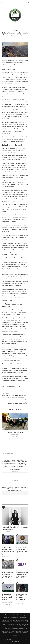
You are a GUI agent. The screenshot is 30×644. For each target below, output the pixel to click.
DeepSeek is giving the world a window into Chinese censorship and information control (22, 598)
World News (15, 31)
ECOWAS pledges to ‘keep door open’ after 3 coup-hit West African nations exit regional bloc (22, 549)
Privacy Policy (21, 615)
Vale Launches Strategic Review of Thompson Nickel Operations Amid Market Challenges (7, 574)
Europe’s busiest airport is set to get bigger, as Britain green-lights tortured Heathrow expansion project (7, 598)
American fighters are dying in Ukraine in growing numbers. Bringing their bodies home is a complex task (8, 550)
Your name (15, 473)
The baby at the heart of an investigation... (15, 433)
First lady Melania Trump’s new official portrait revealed (15, 528)
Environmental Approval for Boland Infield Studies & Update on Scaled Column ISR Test (22, 574)
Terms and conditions (11, 615)
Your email (15, 483)
